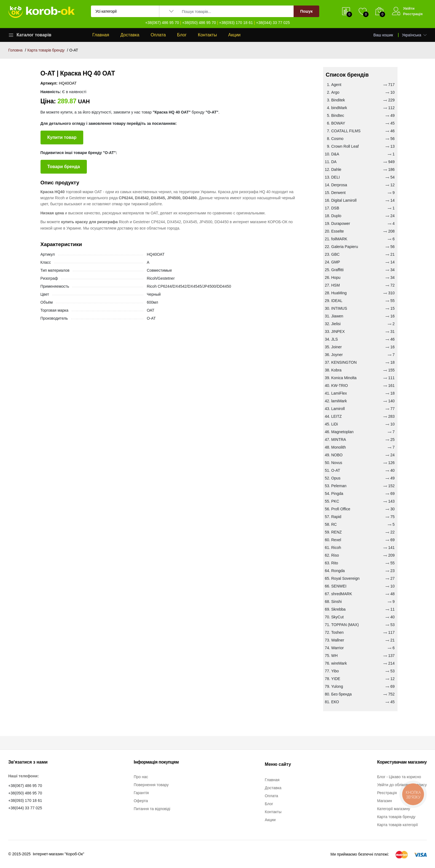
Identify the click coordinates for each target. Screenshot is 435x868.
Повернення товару (151, 785)
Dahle (336, 169)
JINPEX (338, 331)
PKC (335, 501)
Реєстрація (413, 14)
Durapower (341, 223)
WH (335, 656)
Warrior (338, 648)
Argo (335, 92)
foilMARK (339, 239)
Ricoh (336, 548)
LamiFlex (339, 393)
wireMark (339, 663)
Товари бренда (64, 167)
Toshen (338, 632)
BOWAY (338, 123)
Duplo (336, 216)
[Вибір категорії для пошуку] (125, 11)
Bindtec (338, 115)
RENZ (337, 532)
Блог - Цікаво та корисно (399, 777)
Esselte (338, 231)
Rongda (338, 571)
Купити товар (62, 137)
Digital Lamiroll (344, 200)
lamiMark (339, 401)
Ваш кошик (383, 35)
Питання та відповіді (152, 809)
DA (334, 162)
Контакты (207, 35)
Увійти (409, 8)
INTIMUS (339, 308)
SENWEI (339, 586)
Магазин (385, 801)
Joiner (337, 347)
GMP (336, 262)
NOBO (337, 455)
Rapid (336, 517)
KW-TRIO (340, 386)
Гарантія (141, 793)
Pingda (337, 494)
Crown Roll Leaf (345, 146)
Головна (15, 50)
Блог (182, 35)
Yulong (337, 686)
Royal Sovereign (346, 578)
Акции (234, 35)
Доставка (130, 35)
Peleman (339, 486)
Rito (335, 563)
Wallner (338, 640)
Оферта (141, 801)
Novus (337, 463)
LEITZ (337, 416)
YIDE (336, 679)
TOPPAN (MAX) (345, 625)
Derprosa (339, 185)
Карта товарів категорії (398, 825)
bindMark (339, 108)
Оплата (158, 35)
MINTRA (339, 440)
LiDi (335, 424)
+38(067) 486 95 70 (162, 23)
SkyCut (338, 617)
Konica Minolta (344, 378)
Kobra (336, 370)
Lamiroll (338, 409)
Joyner (337, 355)
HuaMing (339, 293)
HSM (336, 285)
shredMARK (342, 594)
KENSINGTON (344, 362)
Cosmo (337, 139)
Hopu (336, 277)
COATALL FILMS (346, 131)
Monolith (339, 447)
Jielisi (336, 324)
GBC (335, 254)
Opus (336, 478)
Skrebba (339, 609)
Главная (101, 35)
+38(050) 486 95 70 (199, 23)
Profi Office (341, 509)
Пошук (306, 11)
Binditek (338, 100)
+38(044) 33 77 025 (273, 23)
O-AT (336, 470)
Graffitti (338, 270)
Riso (335, 555)
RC (334, 524)
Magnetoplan (343, 432)
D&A (335, 154)
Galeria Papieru (345, 247)
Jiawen (337, 316)
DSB (335, 208)
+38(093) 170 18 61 (236, 23)
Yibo (335, 671)
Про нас (141, 777)
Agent (336, 85)
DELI (336, 177)
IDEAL (337, 301)
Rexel (336, 540)
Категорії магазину (394, 809)
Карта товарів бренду (46, 50)
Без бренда (342, 694)
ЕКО (335, 702)
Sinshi (337, 602)
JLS (335, 339)
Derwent (339, 193)
